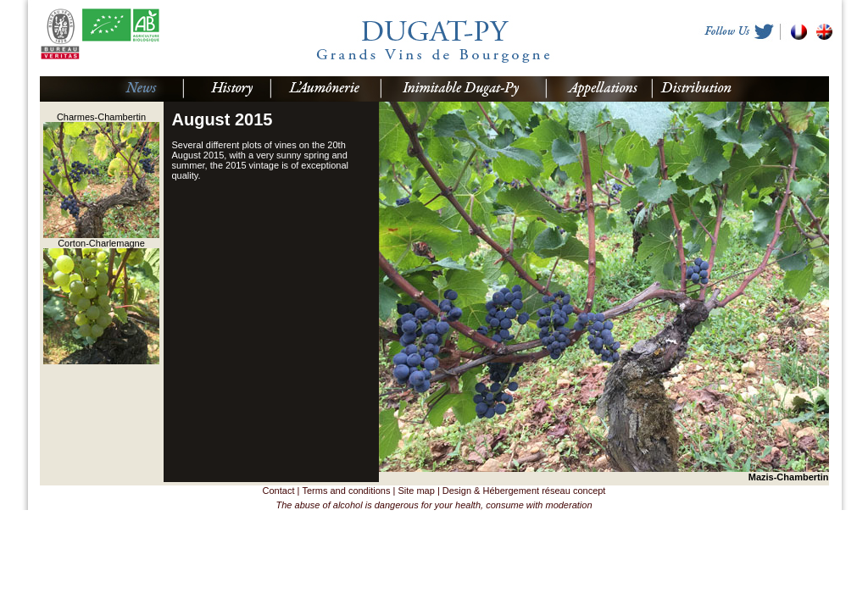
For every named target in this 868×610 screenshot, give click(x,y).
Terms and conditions (346, 491)
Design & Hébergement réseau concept (524, 491)
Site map (416, 491)
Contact (279, 491)
